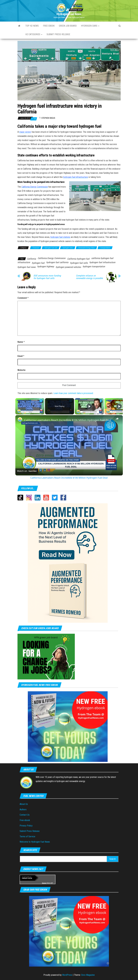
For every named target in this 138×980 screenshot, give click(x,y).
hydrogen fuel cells (79, 263)
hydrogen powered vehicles (68, 267)
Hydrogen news (68, 248)
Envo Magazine (88, 975)
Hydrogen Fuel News (69, 14)
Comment (23, 298)
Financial (36, 248)
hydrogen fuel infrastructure (102, 262)
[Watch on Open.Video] (27, 471)
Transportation (105, 248)
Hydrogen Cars (90, 26)
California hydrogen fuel (78, 259)
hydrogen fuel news (27, 267)
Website (21, 370)
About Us (24, 804)
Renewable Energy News (86, 248)
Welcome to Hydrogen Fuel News (35, 842)
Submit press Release (58, 34)
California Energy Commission (52, 258)
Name (21, 342)
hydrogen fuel (38, 263)
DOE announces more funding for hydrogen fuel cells (47, 277)
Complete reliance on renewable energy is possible (89, 277)
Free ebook (49, 26)
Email (21, 356)
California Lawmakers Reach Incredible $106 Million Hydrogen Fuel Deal (68, 420)
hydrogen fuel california (57, 262)
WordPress (67, 975)
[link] (20, 420)
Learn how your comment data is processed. (73, 393)
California (31, 259)
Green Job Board (68, 26)
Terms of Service (27, 836)
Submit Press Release (30, 831)
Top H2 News (32, 26)
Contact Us (25, 815)
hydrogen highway (46, 266)
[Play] (89, 406)
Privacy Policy (26, 826)
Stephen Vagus (48, 118)
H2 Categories (34, 34)
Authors (23, 809)
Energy (44, 883)
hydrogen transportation (94, 266)
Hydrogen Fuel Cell (51, 248)
